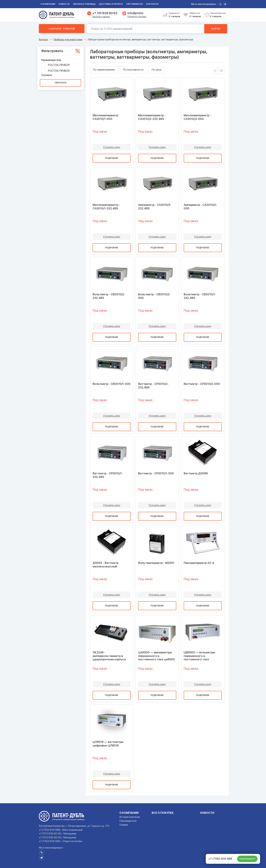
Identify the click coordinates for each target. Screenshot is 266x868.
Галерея (124, 825)
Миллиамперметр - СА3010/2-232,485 (152, 117)
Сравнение (175, 15)
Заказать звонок (101, 17)
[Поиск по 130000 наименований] (146, 29)
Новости (64, 4)
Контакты (152, 4)
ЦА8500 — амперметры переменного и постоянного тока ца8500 (156, 656)
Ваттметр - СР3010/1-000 (156, 473)
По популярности (133, 70)
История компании (130, 817)
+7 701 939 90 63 (105, 13)
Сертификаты (135, 4)
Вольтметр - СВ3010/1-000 (112, 384)
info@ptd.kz (135, 13)
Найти (216, 29)
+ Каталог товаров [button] (62, 29)
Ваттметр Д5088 (196, 473)
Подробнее (112, 158)
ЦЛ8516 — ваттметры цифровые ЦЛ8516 (108, 744)
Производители (128, 821)
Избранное (195, 15)
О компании (48, 4)
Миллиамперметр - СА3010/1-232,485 (106, 206)
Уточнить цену (112, 147)
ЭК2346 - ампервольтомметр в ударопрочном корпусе (109, 656)
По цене (157, 70)
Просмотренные (216, 15)
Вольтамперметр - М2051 (156, 563)
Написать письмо (137, 16)
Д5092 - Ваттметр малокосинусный (106, 565)
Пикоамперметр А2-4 (199, 563)
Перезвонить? (247, 859)
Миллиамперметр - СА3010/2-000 (197, 117)
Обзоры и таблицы (84, 4)
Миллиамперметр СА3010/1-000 (105, 117)
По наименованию (104, 70)
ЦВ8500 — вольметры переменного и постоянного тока (199, 656)
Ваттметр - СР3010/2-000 (202, 384)
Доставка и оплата (111, 4)
